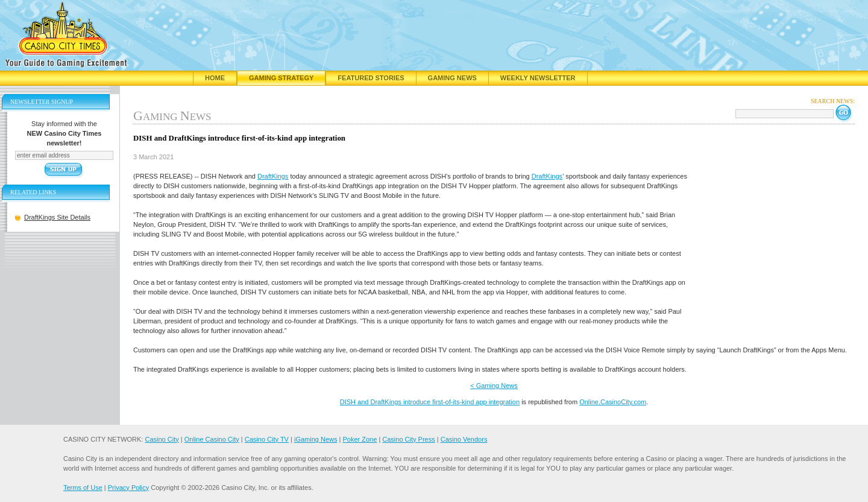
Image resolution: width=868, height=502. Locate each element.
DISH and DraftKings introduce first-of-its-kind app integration (430, 402)
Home (215, 78)
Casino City (162, 439)
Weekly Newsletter (538, 78)
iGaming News (316, 439)
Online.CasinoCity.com (613, 402)
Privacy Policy (128, 488)
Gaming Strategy (281, 78)
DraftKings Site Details (57, 217)
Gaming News (452, 78)
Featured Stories (371, 78)
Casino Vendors (464, 439)
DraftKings (273, 176)
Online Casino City (212, 439)
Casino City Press (408, 439)
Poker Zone (360, 439)
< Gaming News (494, 386)
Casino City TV (267, 439)
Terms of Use (83, 488)
